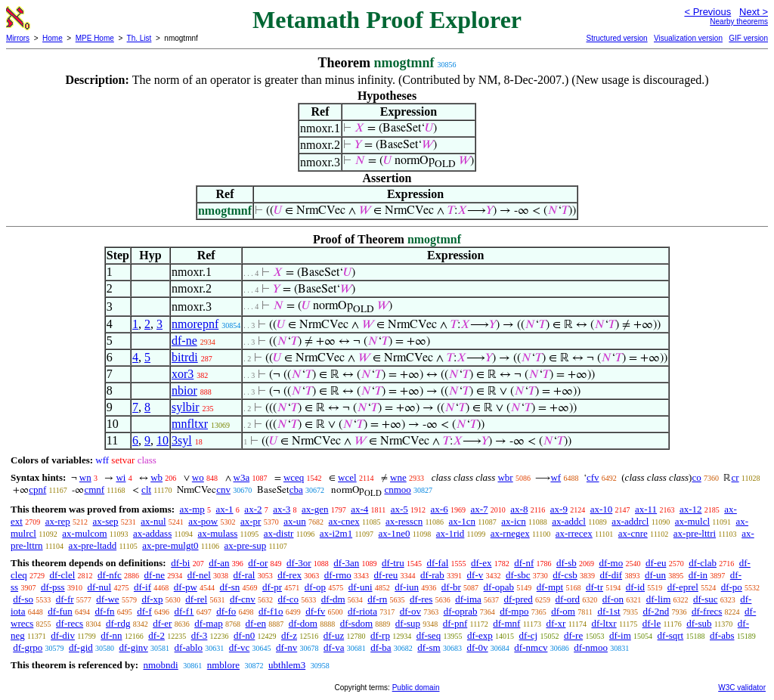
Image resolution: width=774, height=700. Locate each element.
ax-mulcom (84, 533)
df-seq (429, 635)
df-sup (408, 623)
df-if (142, 587)
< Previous (707, 12)
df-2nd (656, 611)
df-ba (381, 647)
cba (296, 489)
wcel (347, 477)
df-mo (611, 563)
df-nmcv (531, 647)
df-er (162, 623)
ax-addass (152, 533)
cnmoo (397, 489)
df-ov (410, 611)
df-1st (608, 611)
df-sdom (356, 623)
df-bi (180, 563)
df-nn (111, 635)
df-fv (315, 611)
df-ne (184, 341)
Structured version (616, 38)
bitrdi (185, 357)
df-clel (62, 575)
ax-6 (440, 509)
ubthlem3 (287, 665)
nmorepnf (195, 324)
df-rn (377, 599)
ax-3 (282, 509)
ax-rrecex (574, 533)
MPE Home (95, 38)
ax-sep (106, 521)
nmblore (223, 665)
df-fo (226, 611)
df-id (635, 587)
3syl (182, 440)
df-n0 (244, 635)
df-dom (303, 623)
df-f (144, 611)
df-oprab (461, 611)
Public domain (416, 688)
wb (156, 477)
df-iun (407, 587)
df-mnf (506, 623)
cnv (223, 489)
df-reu (386, 575)
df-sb (567, 563)
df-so (23, 599)
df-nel (199, 575)
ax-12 (691, 509)
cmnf (94, 489)
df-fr (65, 599)
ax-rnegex (510, 533)
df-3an (346, 563)
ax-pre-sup (246, 545)
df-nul (99, 587)
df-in (698, 575)
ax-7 (479, 509)
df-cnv (243, 599)
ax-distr (279, 533)
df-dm (333, 599)
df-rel (196, 599)
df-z (289, 635)
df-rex (289, 575)
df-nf (524, 563)
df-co (288, 599)
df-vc (239, 647)
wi (121, 477)
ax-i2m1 (336, 533)
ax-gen (315, 509)
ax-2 (253, 509)
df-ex (481, 563)
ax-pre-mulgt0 (170, 545)
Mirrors (18, 38)
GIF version (748, 38)
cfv (593, 477)
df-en (255, 623)
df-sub (699, 623)
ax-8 (519, 509)
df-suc (706, 599)
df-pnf (455, 623)
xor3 (183, 374)
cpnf (37, 489)
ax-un (295, 521)
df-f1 (184, 611)
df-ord (568, 599)
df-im (620, 635)
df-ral (245, 575)
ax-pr (251, 521)
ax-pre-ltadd (93, 545)
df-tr (594, 587)
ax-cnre (633, 533)
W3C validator (742, 688)
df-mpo (514, 611)
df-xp (152, 599)
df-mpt (550, 587)
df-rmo (338, 575)
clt (146, 489)
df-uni (361, 587)
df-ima (468, 599)
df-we (107, 599)
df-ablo (189, 647)
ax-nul (153, 521)
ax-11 (646, 509)
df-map (209, 623)
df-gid (81, 647)
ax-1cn (462, 521)
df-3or (299, 563)
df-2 (156, 635)
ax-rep (58, 521)
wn (85, 477)
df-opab (499, 587)
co (696, 477)
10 (163, 440)
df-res (421, 599)
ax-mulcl (692, 521)
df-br (451, 587)
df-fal (437, 563)
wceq (294, 477)
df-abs (722, 635)
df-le (652, 623)
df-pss (53, 587)
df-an (219, 563)
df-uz (334, 635)
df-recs (70, 623)
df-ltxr (604, 623)
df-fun (60, 611)
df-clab (703, 563)
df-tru (393, 563)
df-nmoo (591, 647)
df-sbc (518, 575)
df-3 (200, 635)
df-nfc (110, 575)
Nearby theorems (739, 22)
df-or (258, 563)
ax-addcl (569, 521)
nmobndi (160, 665)
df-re (573, 635)
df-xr (556, 623)
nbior (184, 390)
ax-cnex (344, 521)
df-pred (519, 599)
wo (198, 477)
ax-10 (602, 509)
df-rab (432, 575)
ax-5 (399, 509)
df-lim (659, 599)
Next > (754, 12)
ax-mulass (218, 533)
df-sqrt (671, 635)
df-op (315, 587)
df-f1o (271, 611)
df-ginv (134, 647)
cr (735, 477)
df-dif (611, 575)
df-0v (477, 647)
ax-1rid (450, 533)
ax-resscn (404, 521)
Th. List (139, 38)
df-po (732, 587)
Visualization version (688, 38)
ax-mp (192, 509)
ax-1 (225, 509)
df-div (63, 635)
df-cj (529, 635)
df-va (334, 647)
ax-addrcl (630, 521)
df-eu (656, 563)
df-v (475, 575)
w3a (242, 477)
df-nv (286, 647)
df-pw (186, 587)
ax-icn (513, 521)
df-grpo (28, 647)
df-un (655, 575)
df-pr (272, 587)
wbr (505, 477)
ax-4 (359, 509)
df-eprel (683, 587)
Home (53, 38)
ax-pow (203, 521)
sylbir (185, 407)
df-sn (230, 587)
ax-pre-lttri (695, 533)
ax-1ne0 (395, 533)
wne (398, 477)
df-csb (565, 575)
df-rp (380, 635)
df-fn (105, 611)
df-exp (480, 635)
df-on (613, 599)
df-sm (429, 647)
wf (556, 477)
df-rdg (118, 623)
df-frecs (707, 611)
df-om (563, 611)
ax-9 (559, 509)
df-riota (362, 611)
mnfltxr (190, 424)
